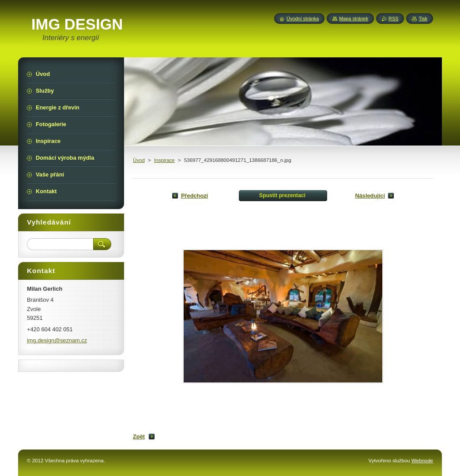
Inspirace (164, 160)
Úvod (139, 160)
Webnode (422, 461)
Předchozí (194, 196)
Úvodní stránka (303, 19)
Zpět (139, 437)
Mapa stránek (354, 19)
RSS (393, 19)
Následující (370, 196)
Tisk (423, 19)
